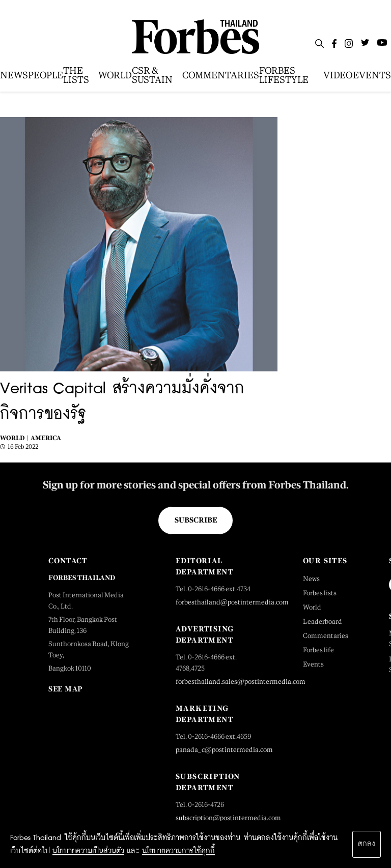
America (46, 438)
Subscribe (196, 520)
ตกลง (367, 844)
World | (14, 438)
